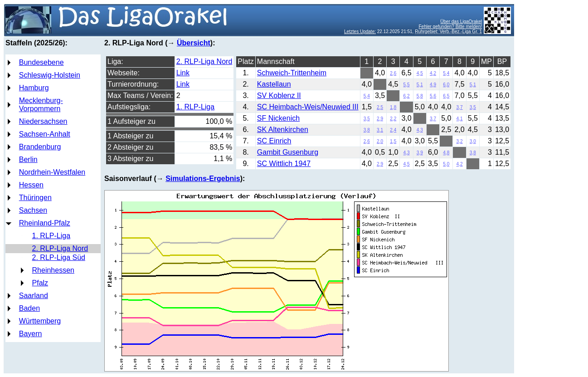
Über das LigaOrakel (461, 22)
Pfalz (40, 283)
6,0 (446, 85)
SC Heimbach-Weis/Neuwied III (308, 107)
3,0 (473, 141)
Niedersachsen (43, 121)
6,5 (446, 96)
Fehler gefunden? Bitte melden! (450, 27)
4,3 (420, 130)
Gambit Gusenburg (288, 152)
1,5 (393, 141)
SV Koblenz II (279, 95)
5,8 (420, 96)
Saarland (34, 296)
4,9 (433, 85)
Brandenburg (40, 147)
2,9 (380, 119)
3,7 (460, 107)
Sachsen (33, 210)
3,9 (420, 153)
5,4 (446, 73)
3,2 (460, 141)
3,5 (473, 107)
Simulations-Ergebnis (203, 179)
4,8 (446, 153)
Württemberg (40, 321)
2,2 (393, 119)
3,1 (380, 130)
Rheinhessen (53, 270)
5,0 (446, 164)
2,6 (393, 73)
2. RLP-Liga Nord (60, 248)
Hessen (31, 185)
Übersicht (194, 43)
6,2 (407, 96)
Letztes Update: (360, 32)
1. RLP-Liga (51, 236)
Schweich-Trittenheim (292, 73)
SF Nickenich (278, 118)
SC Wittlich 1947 (284, 164)
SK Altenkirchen (283, 130)
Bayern (31, 334)
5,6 (433, 96)
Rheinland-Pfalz (45, 223)
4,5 (420, 73)
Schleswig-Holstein (50, 75)
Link (183, 73)
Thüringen (35, 198)
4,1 (460, 119)
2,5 (380, 107)
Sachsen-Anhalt (45, 134)
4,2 (433, 73)
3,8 (367, 130)
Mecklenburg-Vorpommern (41, 105)
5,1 (420, 85)
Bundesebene (41, 62)
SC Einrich (274, 141)
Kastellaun (274, 84)
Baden (29, 308)
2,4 (393, 130)
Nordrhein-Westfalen (52, 172)
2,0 (380, 141)
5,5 (407, 85)
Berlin (28, 159)
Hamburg (34, 88)
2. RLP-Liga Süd (59, 257)
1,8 (393, 107)
